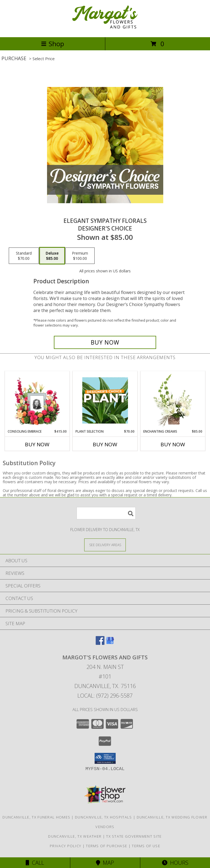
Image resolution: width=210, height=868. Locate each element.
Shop (52, 44)
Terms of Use (146, 846)
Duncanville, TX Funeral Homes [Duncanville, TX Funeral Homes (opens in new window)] (36, 817)
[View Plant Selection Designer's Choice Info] (105, 400)
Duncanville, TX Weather (75, 836)
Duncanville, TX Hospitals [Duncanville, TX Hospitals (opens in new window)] (103, 817)
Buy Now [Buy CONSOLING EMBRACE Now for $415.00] (37, 444)
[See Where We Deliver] (105, 545)
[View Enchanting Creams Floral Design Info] (173, 400)
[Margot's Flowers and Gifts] (105, 29)
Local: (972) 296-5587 (105, 696)
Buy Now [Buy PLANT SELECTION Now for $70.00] (105, 444)
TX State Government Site (134, 836)
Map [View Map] (105, 863)
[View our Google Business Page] (110, 643)
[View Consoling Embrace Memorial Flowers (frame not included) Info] (37, 400)
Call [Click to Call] (35, 863)
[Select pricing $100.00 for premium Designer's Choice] (80, 256)
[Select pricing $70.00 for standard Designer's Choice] (24, 256)
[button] (105, 758)
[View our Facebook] (100, 643)
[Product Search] (106, 513)
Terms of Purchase (107, 846)
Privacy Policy (65, 846)
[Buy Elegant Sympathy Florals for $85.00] (105, 342)
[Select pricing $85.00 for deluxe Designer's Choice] (52, 256)
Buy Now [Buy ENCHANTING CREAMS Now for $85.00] (173, 444)
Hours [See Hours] (175, 863)
